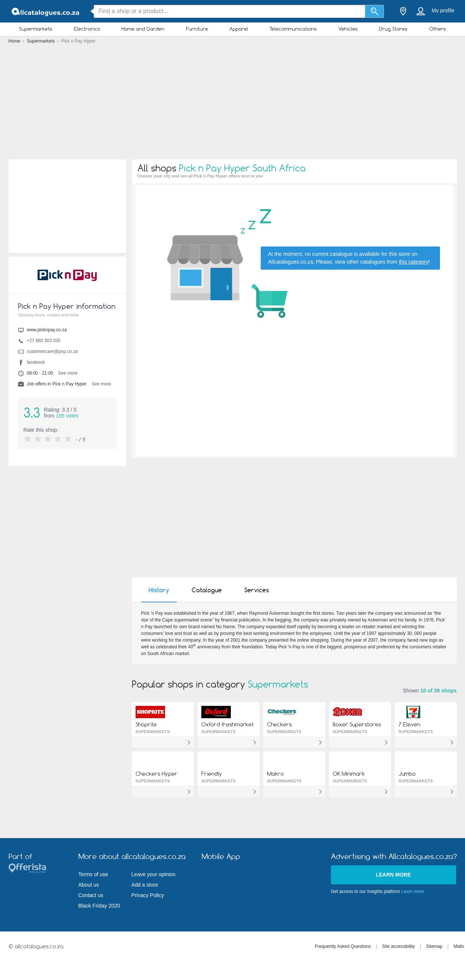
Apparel (239, 29)
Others (438, 29)
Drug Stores (393, 29)
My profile (443, 10)
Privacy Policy (148, 895)
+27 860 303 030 (44, 341)
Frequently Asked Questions (343, 946)
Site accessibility (399, 946)
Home (15, 41)
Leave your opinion (154, 874)
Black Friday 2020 (99, 906)
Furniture (197, 29)
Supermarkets (36, 29)
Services (257, 590)
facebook (36, 362)
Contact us (91, 895)
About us (89, 885)
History (159, 590)
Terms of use (93, 874)
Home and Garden (143, 29)
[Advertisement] (233, 105)
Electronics (87, 29)
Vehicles (348, 29)
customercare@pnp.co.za (52, 351)
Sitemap (434, 946)
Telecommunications (293, 29)
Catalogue (207, 590)
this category (414, 262)
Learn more (393, 875)
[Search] (374, 11)
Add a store (145, 885)
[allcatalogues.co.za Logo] (46, 11)
